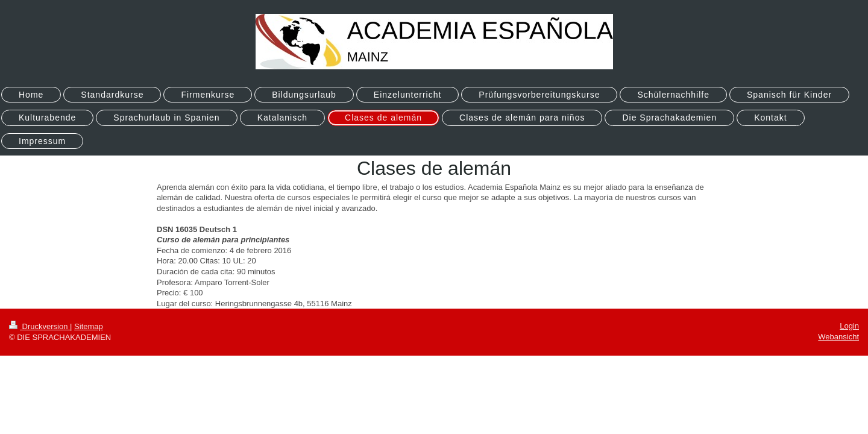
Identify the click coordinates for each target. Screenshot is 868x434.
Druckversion (39, 326)
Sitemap (89, 326)
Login (849, 326)
